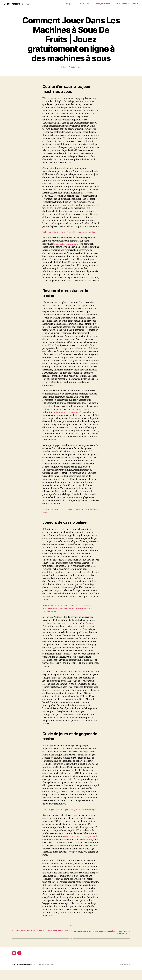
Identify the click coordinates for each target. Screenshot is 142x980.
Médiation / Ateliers (121, 4)
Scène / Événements (103, 4)
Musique (68, 4)
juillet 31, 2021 (76, 67)
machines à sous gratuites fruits (58, 630)
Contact (135, 4)
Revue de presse (86, 4)
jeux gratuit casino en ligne (69, 247)
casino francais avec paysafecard (70, 415)
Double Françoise (13, 4)
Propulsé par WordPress (45, 974)
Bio (75, 4)
